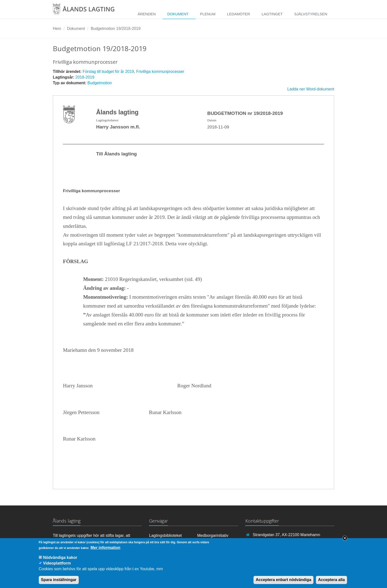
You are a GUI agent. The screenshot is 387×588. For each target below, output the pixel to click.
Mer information (106, 550)
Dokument (178, 14)
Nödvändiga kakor (60, 560)
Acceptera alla (332, 582)
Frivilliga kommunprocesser (160, 72)
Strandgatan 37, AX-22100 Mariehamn (286, 535)
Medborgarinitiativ (213, 535)
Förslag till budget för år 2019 (108, 72)
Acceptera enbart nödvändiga (283, 582)
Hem (57, 29)
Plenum (208, 14)
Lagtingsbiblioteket (165, 535)
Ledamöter (239, 14)
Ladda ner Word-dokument (311, 89)
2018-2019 (85, 77)
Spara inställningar (59, 582)
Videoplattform (57, 566)
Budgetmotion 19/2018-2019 (116, 29)
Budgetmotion (100, 83)
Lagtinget (272, 14)
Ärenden (146, 14)
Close (345, 541)
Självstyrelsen (311, 14)
